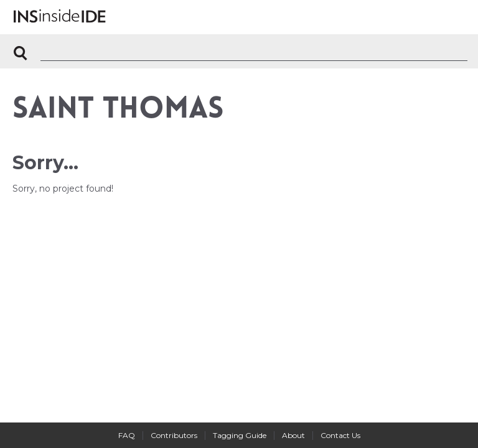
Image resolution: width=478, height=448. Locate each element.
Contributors (174, 435)
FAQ (127, 435)
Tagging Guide (240, 435)
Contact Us (340, 435)
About (293, 435)
